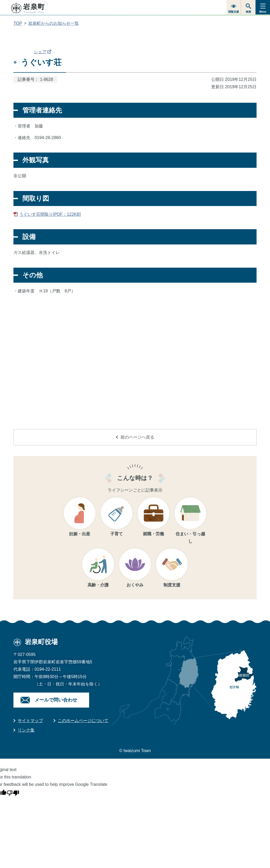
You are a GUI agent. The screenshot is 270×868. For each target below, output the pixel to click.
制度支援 (172, 585)
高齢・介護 (98, 585)
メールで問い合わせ (56, 700)
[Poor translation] (13, 792)
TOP (18, 23)
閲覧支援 (234, 12)
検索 (248, 12)
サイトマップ (30, 721)
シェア (43, 52)
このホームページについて (83, 721)
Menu (263, 12)
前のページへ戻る (135, 437)
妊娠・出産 (80, 534)
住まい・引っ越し (190, 538)
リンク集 (26, 730)
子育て (117, 534)
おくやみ (135, 585)
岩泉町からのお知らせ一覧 (54, 23)
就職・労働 (153, 534)
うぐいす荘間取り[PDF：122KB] (50, 214)
